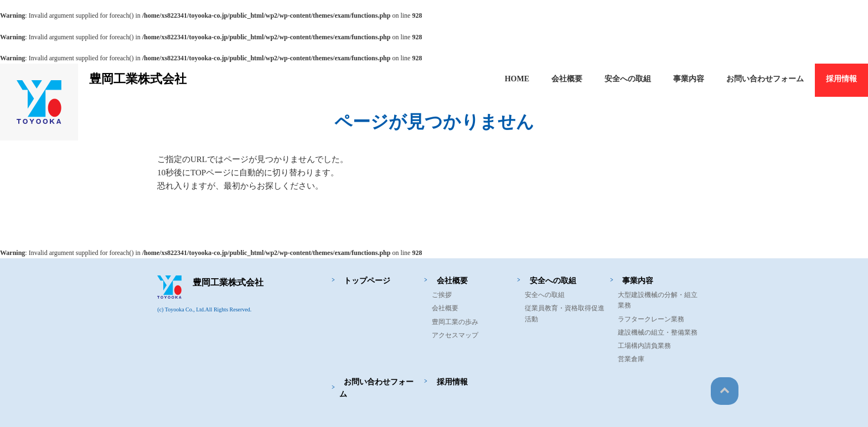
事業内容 (689, 79)
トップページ (363, 281)
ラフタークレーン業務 (651, 319)
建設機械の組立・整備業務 (658, 332)
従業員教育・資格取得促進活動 (565, 313)
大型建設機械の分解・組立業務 (658, 300)
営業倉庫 (631, 359)
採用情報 (841, 79)
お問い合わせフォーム (765, 79)
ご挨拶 (442, 295)
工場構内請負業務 (644, 346)
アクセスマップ (455, 335)
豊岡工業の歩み (455, 322)
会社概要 (567, 79)
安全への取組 (628, 79)
